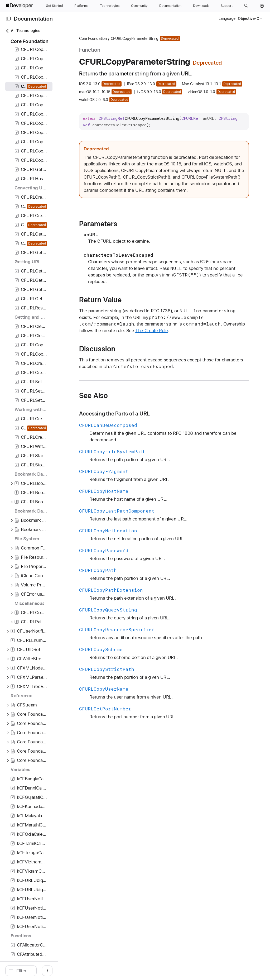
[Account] (262, 6)
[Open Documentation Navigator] (8, 19)
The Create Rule (199, 388)
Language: (228, 18)
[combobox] (47, 971)
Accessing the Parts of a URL (162, 477)
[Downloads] (201, 6)
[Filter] (47, 971)
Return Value (148, 350)
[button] (246, 6)
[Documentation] (170, 6)
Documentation (33, 19)
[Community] (139, 6)
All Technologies (23, 31)
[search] (45, 971)
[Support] (226, 6)
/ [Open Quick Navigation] (95, 971)
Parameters (146, 268)
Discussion (145, 406)
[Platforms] (81, 6)
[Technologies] (110, 6)
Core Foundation (140, 39)
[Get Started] (54, 6)
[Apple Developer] (20, 6)
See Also (141, 459)
